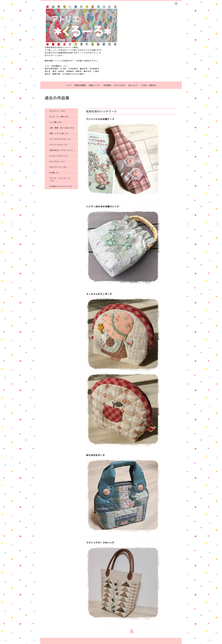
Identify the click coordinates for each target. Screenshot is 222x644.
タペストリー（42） (58, 111)
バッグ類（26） (56, 122)
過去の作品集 (120, 85)
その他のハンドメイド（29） (61, 186)
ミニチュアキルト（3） (59, 156)
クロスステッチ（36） (59, 167)
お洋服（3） (54, 173)
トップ (69, 85)
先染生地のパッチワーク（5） (61, 150)
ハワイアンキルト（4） (59, 145)
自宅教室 (107, 85)
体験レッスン (95, 85)
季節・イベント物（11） (59, 133)
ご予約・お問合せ (149, 85)
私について (133, 85)
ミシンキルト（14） (58, 161)
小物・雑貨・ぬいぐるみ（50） (62, 128)
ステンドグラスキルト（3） (61, 139)
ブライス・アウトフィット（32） (60, 180)
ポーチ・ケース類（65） (59, 117)
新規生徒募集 (80, 85)
